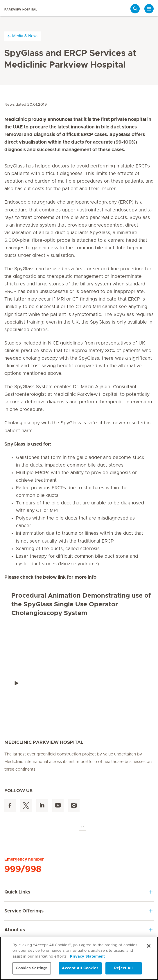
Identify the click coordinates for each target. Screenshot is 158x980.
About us (15, 930)
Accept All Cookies (80, 968)
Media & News (23, 36)
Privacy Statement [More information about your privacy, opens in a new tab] (87, 957)
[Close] (149, 946)
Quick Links (17, 892)
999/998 (23, 869)
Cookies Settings (32, 968)
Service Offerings (24, 911)
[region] (79, 958)
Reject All (123, 968)
